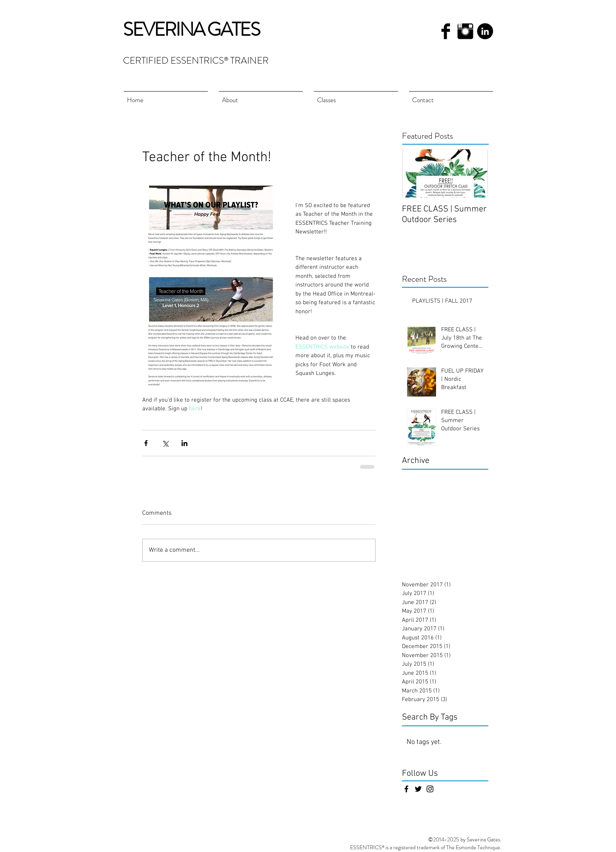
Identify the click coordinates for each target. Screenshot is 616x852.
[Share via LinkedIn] (184, 443)
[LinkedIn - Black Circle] (485, 31)
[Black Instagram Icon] (430, 789)
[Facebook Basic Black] (446, 31)
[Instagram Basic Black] (465, 31)
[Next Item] (476, 174)
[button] (356, 96)
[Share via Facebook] (146, 443)
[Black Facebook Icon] (406, 789)
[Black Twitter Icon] (418, 789)
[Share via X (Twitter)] (165, 443)
